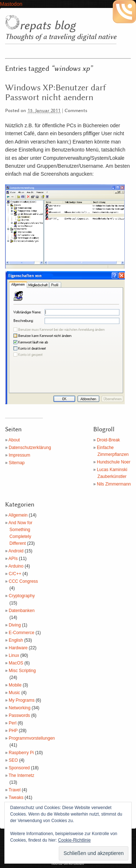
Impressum (19, 455)
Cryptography (22, 596)
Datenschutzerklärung (30, 448)
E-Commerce (22, 633)
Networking (20, 708)
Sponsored (19, 768)
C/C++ (15, 574)
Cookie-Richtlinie (74, 840)
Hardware (18, 648)
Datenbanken (22, 611)
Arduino (16, 566)
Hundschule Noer (114, 462)
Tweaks (16, 798)
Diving (15, 625)
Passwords (19, 715)
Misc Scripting (22, 671)
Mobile (15, 685)
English (16, 640)
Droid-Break (108, 440)
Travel (15, 790)
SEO (13, 760)
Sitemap (17, 463)
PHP (13, 731)
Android (16, 551)
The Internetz (22, 775)
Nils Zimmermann (114, 484)
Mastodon (11, 4)
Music (14, 693)
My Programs (22, 700)
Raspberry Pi (21, 753)
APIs (13, 559)
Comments (76, 111)
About (14, 440)
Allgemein (18, 515)
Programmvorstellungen (32, 738)
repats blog (48, 26)
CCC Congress (23, 581)
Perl (13, 723)
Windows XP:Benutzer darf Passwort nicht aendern (55, 93)
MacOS (16, 663)
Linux (14, 655)
